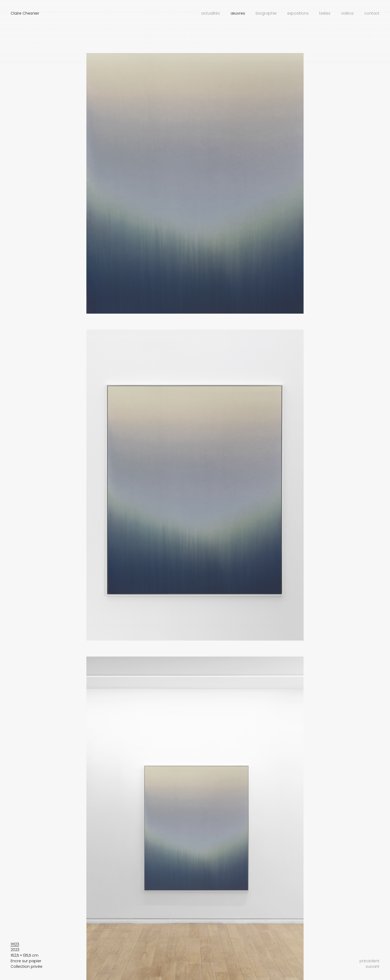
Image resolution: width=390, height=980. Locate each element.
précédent (369, 961)
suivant (373, 966)
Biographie (266, 13)
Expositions (298, 13)
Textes (325, 13)
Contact (372, 13)
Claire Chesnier (25, 13)
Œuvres (238, 13)
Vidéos (347, 13)
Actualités (210, 13)
